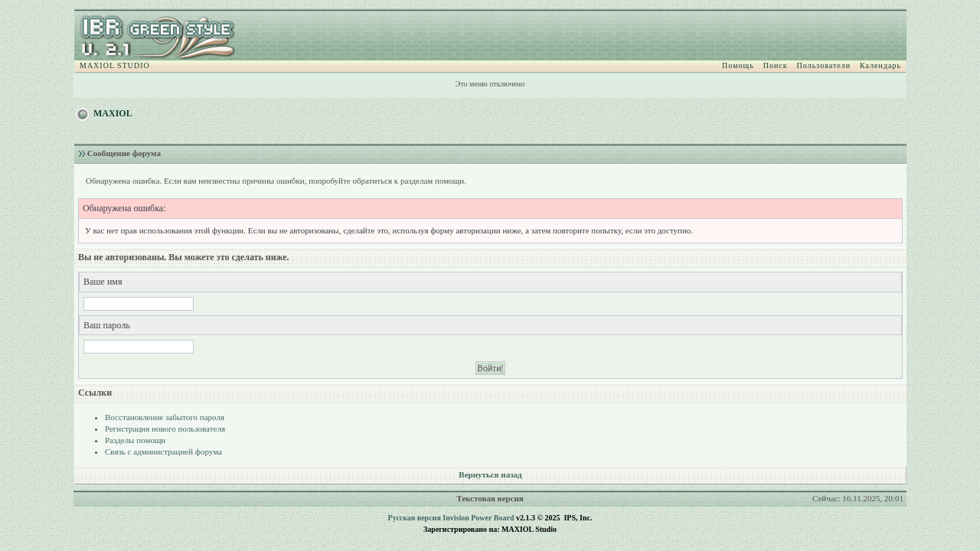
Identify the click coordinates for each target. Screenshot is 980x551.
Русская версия (415, 518)
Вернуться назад (490, 474)
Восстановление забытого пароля (165, 417)
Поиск (776, 65)
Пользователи (824, 65)
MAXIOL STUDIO (115, 65)
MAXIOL (113, 113)
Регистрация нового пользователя (165, 429)
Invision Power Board (478, 518)
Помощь (738, 65)
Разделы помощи (135, 440)
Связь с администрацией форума (163, 452)
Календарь (880, 65)
